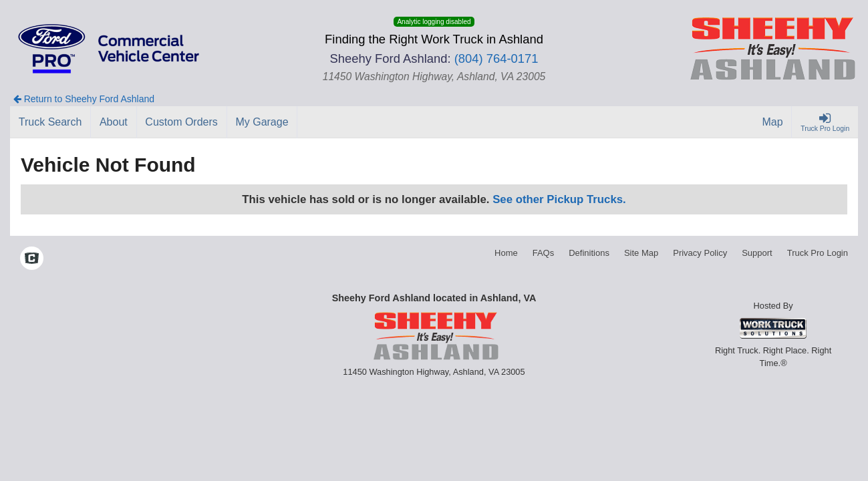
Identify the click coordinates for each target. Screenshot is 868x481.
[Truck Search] (50, 122)
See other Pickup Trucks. (559, 199)
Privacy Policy (700, 253)
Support (757, 253)
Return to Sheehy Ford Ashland (84, 99)
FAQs (544, 253)
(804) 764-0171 (496, 58)
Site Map (641, 253)
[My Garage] (263, 122)
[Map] (773, 122)
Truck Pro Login (818, 253)
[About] (114, 122)
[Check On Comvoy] (32, 260)
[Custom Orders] (182, 122)
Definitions (589, 253)
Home (506, 253)
